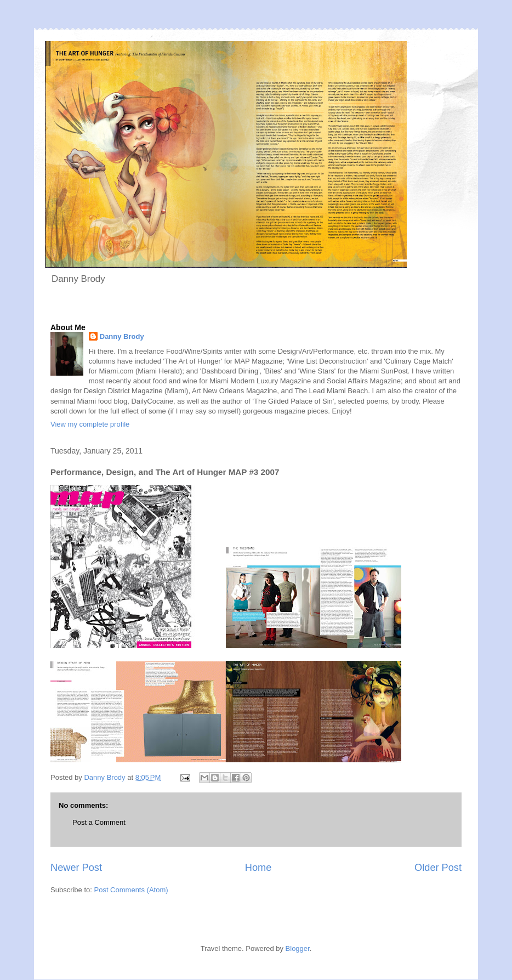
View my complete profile (90, 424)
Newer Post (76, 868)
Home (258, 868)
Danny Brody (122, 336)
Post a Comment (99, 822)
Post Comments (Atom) (131, 890)
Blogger (298, 948)
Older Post (438, 868)
